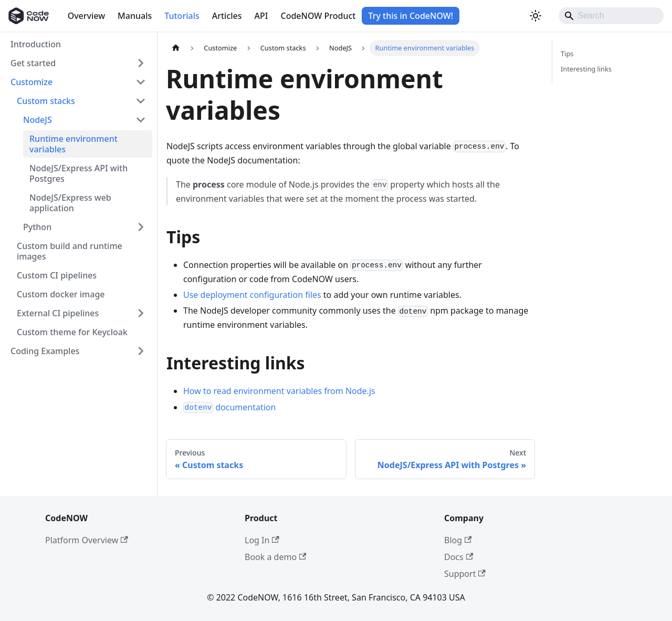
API (261, 16)
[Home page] (176, 48)
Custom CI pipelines (57, 275)
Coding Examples (45, 351)
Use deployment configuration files (252, 295)
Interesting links (586, 69)
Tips (567, 54)
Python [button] (37, 227)
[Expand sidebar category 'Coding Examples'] (141, 351)
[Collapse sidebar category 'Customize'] (141, 82)
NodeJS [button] (38, 120)
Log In (262, 540)
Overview (86, 16)
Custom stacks (46, 101)
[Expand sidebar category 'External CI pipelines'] (141, 313)
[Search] (611, 16)
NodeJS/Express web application (70, 203)
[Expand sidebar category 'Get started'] (141, 63)
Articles (227, 16)
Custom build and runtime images (70, 251)
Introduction (36, 44)
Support (465, 574)
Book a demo (275, 557)
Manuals (135, 16)
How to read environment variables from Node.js (279, 391)
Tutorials (182, 16)
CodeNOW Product (318, 16)
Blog (458, 540)
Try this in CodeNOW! (411, 16)
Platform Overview (87, 540)
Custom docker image (61, 294)
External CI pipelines (58, 313)
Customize (31, 82)
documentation (229, 407)
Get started (33, 63)
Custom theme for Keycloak (72, 332)
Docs (459, 557)
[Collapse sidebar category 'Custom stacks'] (141, 101)
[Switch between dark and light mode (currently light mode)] (535, 16)
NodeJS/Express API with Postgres (78, 173)
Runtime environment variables (73, 144)
